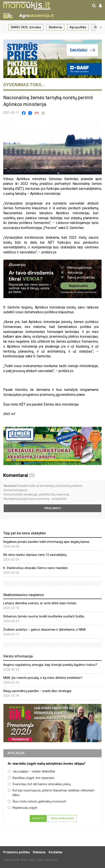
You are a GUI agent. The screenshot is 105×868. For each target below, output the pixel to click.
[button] (4, 27)
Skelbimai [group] (55, 27)
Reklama (39, 852)
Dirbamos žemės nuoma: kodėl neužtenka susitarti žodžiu (44, 616)
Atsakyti (38, 818)
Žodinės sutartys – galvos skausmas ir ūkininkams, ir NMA (44, 630)
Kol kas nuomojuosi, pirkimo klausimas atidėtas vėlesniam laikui (51, 793)
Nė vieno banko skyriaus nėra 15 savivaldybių (35, 555)
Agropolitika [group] (78, 27)
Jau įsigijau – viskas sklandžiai (31, 771)
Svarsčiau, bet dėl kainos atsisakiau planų (39, 784)
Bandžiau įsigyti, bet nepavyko (31, 778)
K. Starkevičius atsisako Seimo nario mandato (36, 568)
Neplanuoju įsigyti (22, 808)
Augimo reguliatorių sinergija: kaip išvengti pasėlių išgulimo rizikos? (50, 665)
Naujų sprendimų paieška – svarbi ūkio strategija (37, 691)
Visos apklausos (62, 818)
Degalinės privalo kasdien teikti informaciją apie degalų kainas (46, 542)
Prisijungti (53, 508)
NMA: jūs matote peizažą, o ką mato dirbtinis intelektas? (43, 678)
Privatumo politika (16, 852)
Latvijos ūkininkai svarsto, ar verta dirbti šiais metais (40, 603)
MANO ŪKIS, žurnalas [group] (26, 27)
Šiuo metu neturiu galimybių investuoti (37, 801)
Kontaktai (56, 852)
